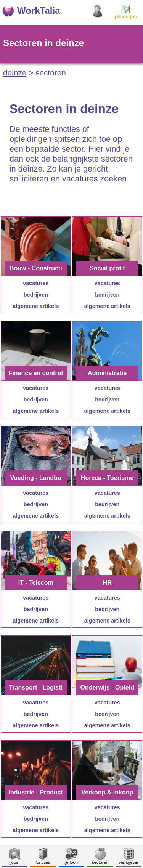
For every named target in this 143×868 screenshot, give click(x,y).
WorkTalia (39, 10)
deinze (15, 73)
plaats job (126, 14)
